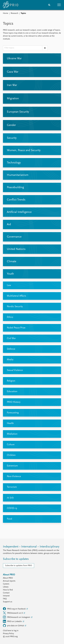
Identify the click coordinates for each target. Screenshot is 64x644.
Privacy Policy (8, 634)
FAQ (5, 599)
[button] (59, 5)
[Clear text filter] (45, 48)
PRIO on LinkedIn (13, 621)
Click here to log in (11, 631)
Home (6, 13)
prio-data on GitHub (14, 625)
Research (15, 13)
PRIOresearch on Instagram (17, 617)
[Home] (11, 5)
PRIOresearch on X (13, 613)
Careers (6, 584)
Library (6, 587)
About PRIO (8, 578)
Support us (8, 602)
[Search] (49, 5)
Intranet (6, 596)
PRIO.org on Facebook (14, 609)
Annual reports (9, 581)
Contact (6, 593)
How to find (8, 590)
